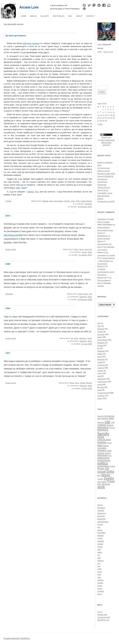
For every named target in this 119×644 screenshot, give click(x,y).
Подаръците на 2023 (106, 201)
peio (99, 558)
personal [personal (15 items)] (102, 455)
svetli (99, 569)
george (100, 524)
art (72, 338)
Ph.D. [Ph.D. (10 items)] (110, 455)
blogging (89, 204)
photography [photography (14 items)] (104, 460)
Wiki (70, 16)
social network (86, 201)
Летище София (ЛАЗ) (106, 174)
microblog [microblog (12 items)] (102, 448)
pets (99, 376)
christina (101, 510)
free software (103, 340)
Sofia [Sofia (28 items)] (110, 471)
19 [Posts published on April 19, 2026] (114, 115)
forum (82, 249)
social (84, 252)
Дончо (100, 233)
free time (89, 249)
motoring (101, 368)
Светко (31, 192)
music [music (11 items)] (109, 451)
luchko (100, 538)
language (101, 359)
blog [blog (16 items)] (111, 418)
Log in (100, 612)
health (100, 354)
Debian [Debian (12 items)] (110, 425)
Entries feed (102, 615)
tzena (100, 572)
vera (99, 577)
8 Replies (9, 294)
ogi (99, 555)
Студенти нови (104, 168)
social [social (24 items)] (102, 471)
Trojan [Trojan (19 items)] (111, 481)
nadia (100, 552)
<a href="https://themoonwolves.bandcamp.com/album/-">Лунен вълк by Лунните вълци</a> (106, 65)
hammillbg (102, 533)
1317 (8, 353)
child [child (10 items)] (113, 422)
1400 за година (104, 171)
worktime (101, 396)
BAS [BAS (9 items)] (99, 419)
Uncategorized (103, 393)
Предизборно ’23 (104, 244)
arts (99, 323)
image (83, 383)
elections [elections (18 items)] (103, 430)
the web (101, 387)
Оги (37, 192)
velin (99, 574)
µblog (33, 16)
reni (99, 563)
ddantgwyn (102, 513)
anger (80, 294)
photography (102, 382)
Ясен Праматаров (107, 140)
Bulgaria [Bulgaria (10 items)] (101, 422)
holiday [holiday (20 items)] (102, 442)
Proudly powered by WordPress (17, 638)
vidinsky (101, 580)
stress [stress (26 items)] (106, 475)
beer (99, 326)
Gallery (45, 16)
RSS (78, 201)
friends (67, 201)
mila (99, 549)
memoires (101, 365)
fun (99, 348)
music (100, 373)
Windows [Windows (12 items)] (106, 484)
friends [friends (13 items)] (101, 437)
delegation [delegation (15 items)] (103, 427)
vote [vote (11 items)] (99, 484)
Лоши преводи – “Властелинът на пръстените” (106, 261)
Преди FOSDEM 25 (105, 176)
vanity (90, 338)
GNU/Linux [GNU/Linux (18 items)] (104, 440)
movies (100, 371)
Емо (18, 188)
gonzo (100, 530)
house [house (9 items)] (109, 443)
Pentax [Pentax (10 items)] (108, 453)
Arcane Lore (29, 7)
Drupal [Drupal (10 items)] (112, 428)
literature (83, 338)
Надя (24, 188)
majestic (101, 541)
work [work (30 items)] (101, 487)
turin (99, 247)
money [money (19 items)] (102, 450)
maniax (100, 544)
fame (77, 383)
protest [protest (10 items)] (112, 466)
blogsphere (59, 201)
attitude (45, 201)
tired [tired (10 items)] (99, 482)
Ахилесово (102, 185)
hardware (101, 351)
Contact (90, 16)
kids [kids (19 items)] (100, 445)
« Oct (100, 124)
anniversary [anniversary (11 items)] (110, 416)
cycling (100, 332)
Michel (100, 241)
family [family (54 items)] (103, 434)
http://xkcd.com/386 (13, 235)
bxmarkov (101, 508)
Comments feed (104, 617)
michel (100, 547)
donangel (101, 516)
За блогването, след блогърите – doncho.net (106, 275)
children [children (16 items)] (102, 425)
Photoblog (59, 16)
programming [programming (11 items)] (103, 466)
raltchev (101, 561)
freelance (101, 343)
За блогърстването (16, 36)
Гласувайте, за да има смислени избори (105, 196)
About (79, 16)
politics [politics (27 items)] (103, 463)
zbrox (100, 594)
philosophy (102, 379)
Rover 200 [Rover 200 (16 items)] (103, 469)
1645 (8, 264)
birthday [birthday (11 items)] (105, 419)
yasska (100, 583)
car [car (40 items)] (107, 422)
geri (99, 527)
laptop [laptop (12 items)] (106, 446)
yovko (100, 586)
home (100, 357)
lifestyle (89, 383)
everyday (101, 334)
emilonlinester (103, 522)
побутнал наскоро (31, 43)
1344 (8, 308)
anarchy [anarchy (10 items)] (101, 416)
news (73, 201)
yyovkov (101, 591)
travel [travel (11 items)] (104, 482)
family (100, 337)
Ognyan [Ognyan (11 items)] (101, 453)
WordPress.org (103, 620)
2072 (8, 216)
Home (24, 16)
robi (99, 566)
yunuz (100, 588)
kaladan (101, 535)
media (100, 362)
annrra (100, 505)
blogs (51, 201)
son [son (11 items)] (99, 475)
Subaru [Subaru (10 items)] (100, 479)
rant (90, 294)
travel (100, 390)
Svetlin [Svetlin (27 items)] (109, 478)
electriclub (101, 519)
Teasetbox (102, 219)
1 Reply (8, 201)
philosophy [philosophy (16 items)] (104, 458)
